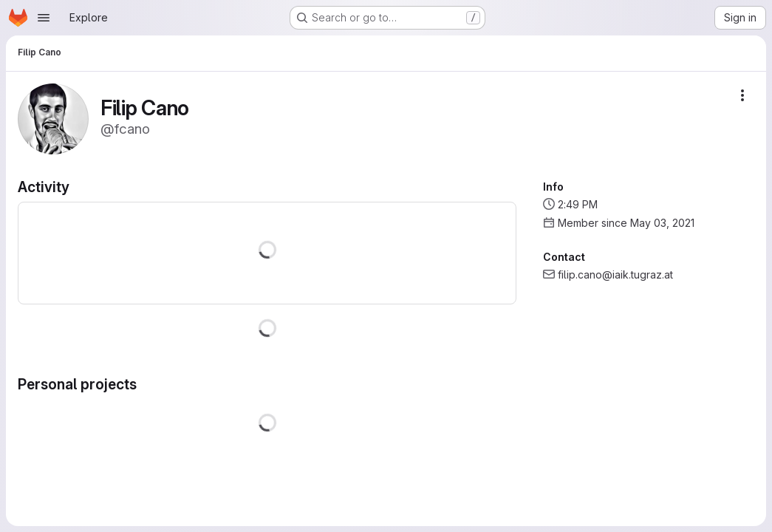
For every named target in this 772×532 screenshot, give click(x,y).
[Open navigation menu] (44, 18)
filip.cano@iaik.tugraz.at (615, 274)
